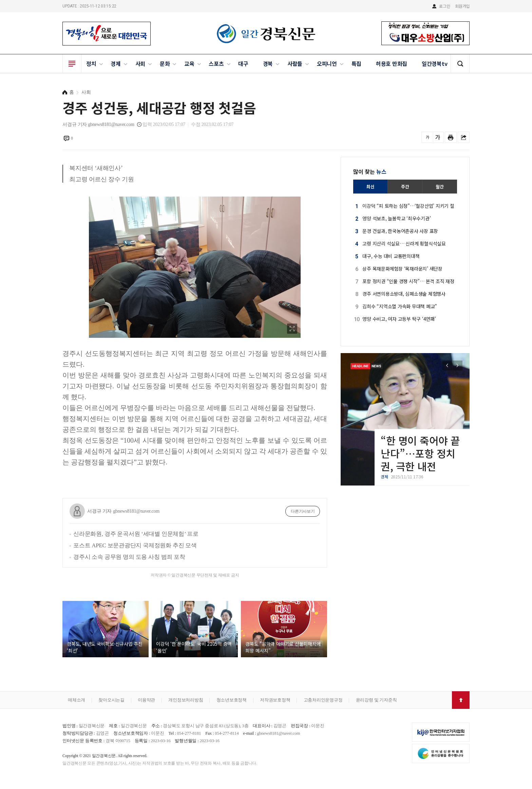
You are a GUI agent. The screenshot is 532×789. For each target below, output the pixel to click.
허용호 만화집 (392, 63)
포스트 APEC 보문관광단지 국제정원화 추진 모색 (135, 545)
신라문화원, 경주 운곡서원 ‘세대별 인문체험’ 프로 (136, 534)
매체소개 (77, 700)
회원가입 (462, 6)
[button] (458, 365)
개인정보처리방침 (186, 700)
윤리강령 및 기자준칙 (376, 700)
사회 (140, 63)
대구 (243, 63)
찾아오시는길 (111, 700)
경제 (116, 63)
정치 (91, 63)
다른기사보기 (303, 511)
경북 (268, 63)
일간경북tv (435, 63)
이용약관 (146, 700)
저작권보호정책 (275, 700)
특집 (357, 63)
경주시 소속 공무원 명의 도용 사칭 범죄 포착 (129, 557)
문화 (165, 63)
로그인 (444, 6)
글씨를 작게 (427, 137)
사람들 (295, 63)
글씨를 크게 (438, 137)
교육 (189, 63)
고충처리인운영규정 (323, 700)
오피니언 (327, 63)
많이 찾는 (370, 171)
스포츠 (216, 63)
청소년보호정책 (232, 700)
